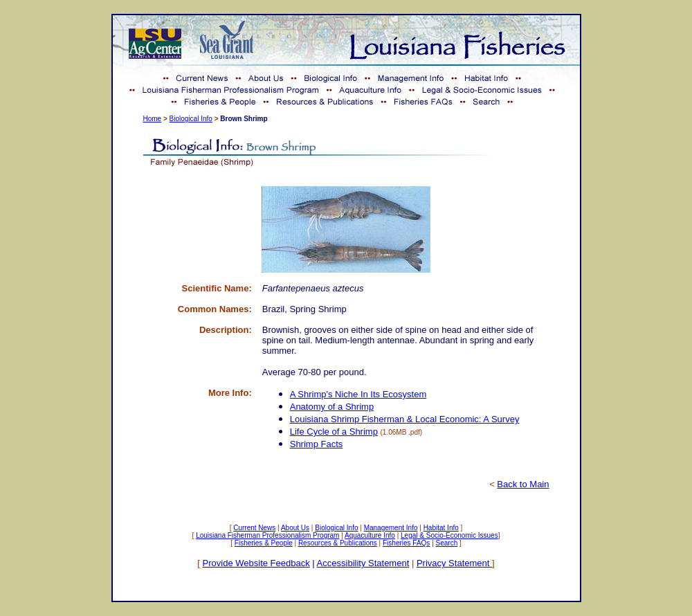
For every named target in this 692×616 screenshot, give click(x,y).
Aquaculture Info (370, 535)
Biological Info (191, 119)
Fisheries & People (264, 543)
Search (447, 543)
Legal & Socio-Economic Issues (449, 535)
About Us (295, 528)
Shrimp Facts (317, 444)
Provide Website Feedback (256, 563)
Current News (254, 528)
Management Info (391, 528)
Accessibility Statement (363, 563)
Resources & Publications (338, 543)
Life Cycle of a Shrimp (334, 432)
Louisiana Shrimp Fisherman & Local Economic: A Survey (405, 419)
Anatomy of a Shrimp (332, 407)
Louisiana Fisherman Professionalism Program (267, 535)
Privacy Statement (454, 563)
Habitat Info (441, 528)
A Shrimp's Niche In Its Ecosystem (358, 394)
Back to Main (523, 484)
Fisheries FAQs (406, 543)
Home (153, 119)
